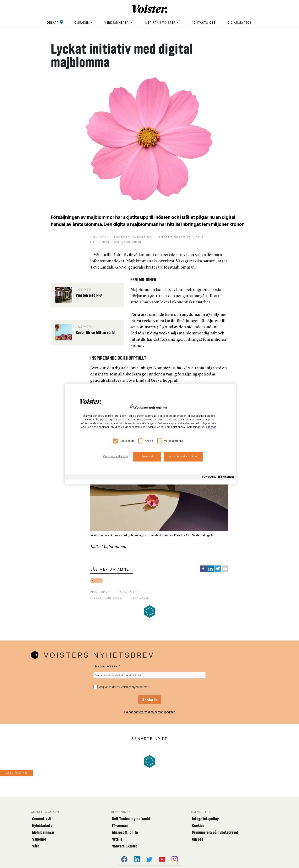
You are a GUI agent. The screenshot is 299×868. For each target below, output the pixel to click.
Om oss (198, 839)
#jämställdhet (131, 592)
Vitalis (117, 839)
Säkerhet (39, 839)
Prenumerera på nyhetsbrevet (215, 832)
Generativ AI (42, 819)
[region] (150, 434)
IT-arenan (120, 826)
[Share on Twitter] (218, 569)
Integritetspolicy (205, 819)
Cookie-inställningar (16, 773)
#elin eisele (140, 598)
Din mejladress (105, 666)
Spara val (147, 456)
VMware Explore (125, 846)
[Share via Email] (225, 569)
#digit (97, 580)
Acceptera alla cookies (183, 456)
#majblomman (101, 592)
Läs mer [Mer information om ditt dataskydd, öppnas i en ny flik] (211, 427)
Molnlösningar (43, 832)
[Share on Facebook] (203, 569)
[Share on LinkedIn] (211, 569)
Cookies (198, 826)
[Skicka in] (149, 700)
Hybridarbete (42, 826)
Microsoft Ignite (125, 832)
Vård (36, 846)
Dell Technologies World (131, 819)
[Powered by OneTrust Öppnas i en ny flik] (218, 478)
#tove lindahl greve (106, 598)
